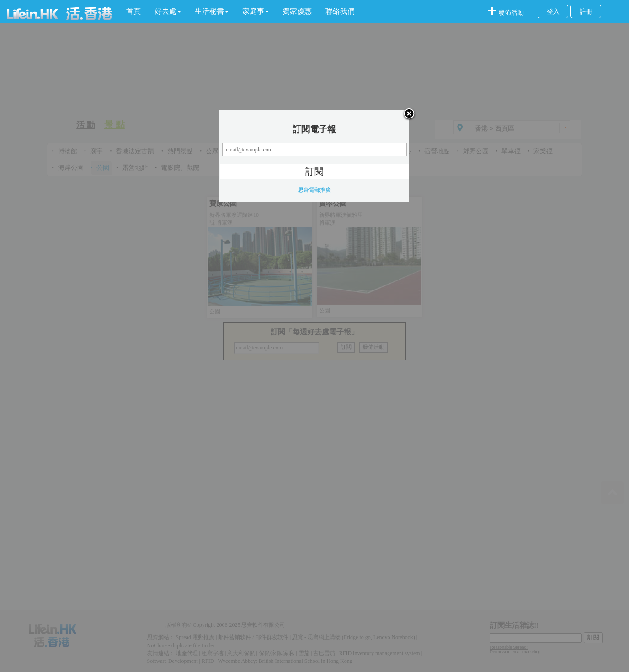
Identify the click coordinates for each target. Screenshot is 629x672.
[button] (168, 11)
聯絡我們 (340, 11)
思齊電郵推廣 (314, 190)
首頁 (133, 11)
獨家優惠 (297, 11)
